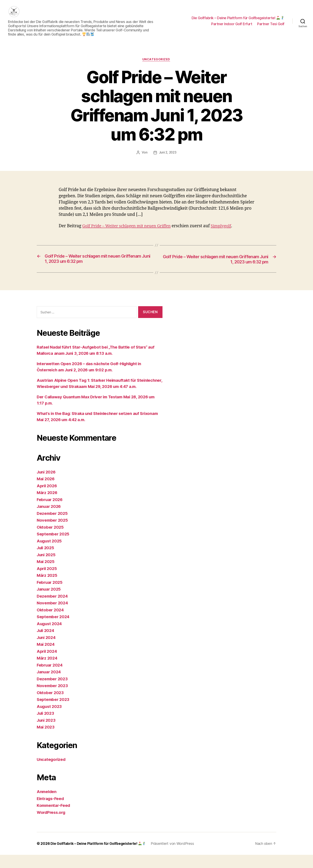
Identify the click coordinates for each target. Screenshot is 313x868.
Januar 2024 (49, 685)
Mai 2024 (46, 657)
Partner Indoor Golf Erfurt (232, 27)
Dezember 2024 (53, 609)
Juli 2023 (46, 726)
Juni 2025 (47, 568)
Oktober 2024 (51, 623)
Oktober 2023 (51, 706)
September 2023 (54, 713)
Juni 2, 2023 (168, 159)
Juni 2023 (47, 733)
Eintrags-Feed (51, 812)
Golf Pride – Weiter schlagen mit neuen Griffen (128, 232)
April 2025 (47, 582)
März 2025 (47, 588)
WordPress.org (52, 826)
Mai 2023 (46, 740)
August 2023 (50, 720)
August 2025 (50, 554)
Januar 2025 (49, 602)
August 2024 (50, 637)
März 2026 (48, 506)
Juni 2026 (47, 485)
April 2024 (47, 664)
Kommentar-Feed (54, 819)
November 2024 (53, 616)
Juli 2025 (46, 561)
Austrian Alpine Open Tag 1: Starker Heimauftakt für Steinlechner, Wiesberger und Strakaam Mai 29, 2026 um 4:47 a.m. (99, 393)
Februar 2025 (50, 595)
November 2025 (53, 533)
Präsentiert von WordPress (175, 857)
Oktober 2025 (51, 540)
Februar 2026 (50, 513)
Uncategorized (156, 66)
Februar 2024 (50, 678)
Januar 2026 (49, 520)
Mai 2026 (46, 492)
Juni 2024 (47, 651)
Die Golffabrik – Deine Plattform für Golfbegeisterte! (238, 21)
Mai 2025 (46, 575)
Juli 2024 (46, 644)
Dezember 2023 (53, 692)
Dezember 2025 (53, 527)
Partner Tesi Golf (271, 27)
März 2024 (48, 671)
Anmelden (47, 805)
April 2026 (47, 499)
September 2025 (54, 547)
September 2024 (54, 630)
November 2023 (53, 699)
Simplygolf (225, 232)
